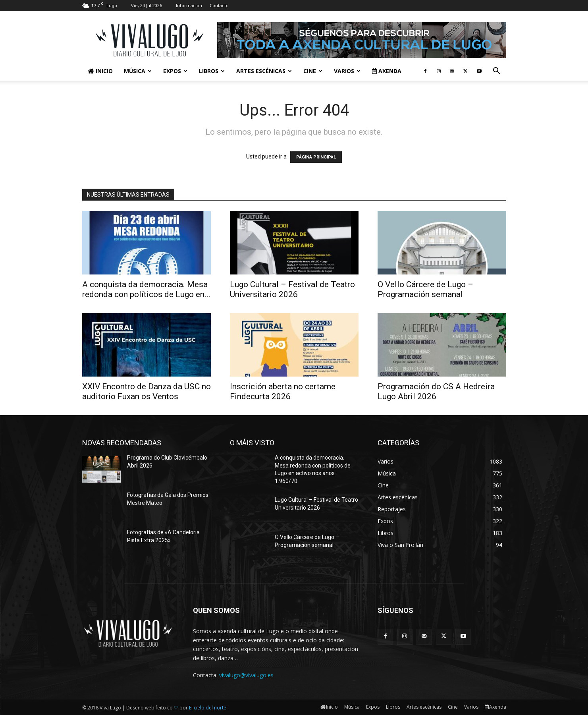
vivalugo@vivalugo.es (246, 675)
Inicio (100, 71)
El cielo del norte (208, 708)
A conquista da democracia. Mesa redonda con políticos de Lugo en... (146, 289)
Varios (347, 71)
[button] (497, 72)
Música (138, 71)
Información (189, 5)
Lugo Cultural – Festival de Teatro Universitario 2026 (292, 289)
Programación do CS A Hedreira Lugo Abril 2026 (436, 391)
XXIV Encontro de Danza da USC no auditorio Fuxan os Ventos (147, 391)
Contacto (219, 5)
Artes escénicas (264, 71)
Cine (313, 71)
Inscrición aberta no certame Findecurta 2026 (283, 391)
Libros (212, 71)
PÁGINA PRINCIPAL (316, 157)
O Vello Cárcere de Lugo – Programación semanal (425, 289)
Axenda (387, 71)
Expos (175, 71)
